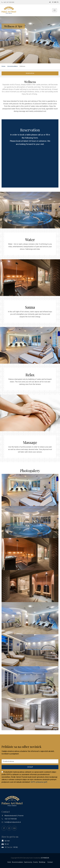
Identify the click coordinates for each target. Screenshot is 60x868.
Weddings (42, 862)
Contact (50, 862)
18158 (15, 847)
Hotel (9, 862)
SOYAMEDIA (45, 858)
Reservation (30, 73)
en (55, 2)
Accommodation (13, 66)
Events (36, 862)
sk (53, 2)
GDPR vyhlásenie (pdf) (39, 782)
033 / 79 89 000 (30, 147)
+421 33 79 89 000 (9, 2)
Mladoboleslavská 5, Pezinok (14, 816)
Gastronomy (28, 862)
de (58, 2)
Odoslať (30, 767)
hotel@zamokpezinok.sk (13, 822)
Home (3, 66)
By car (7, 844)
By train (7, 841)
